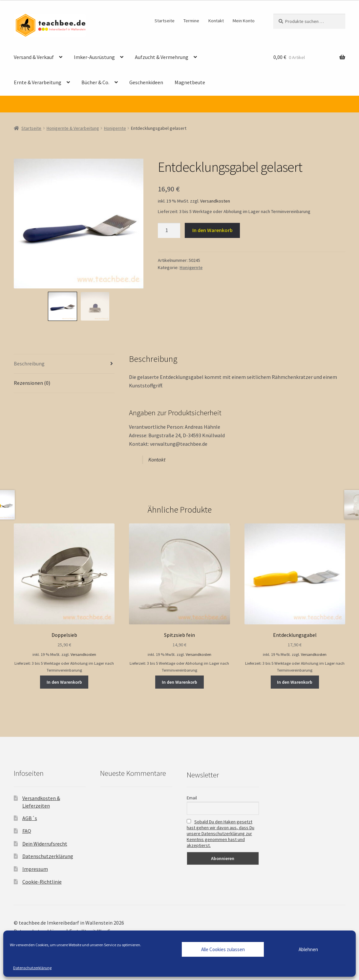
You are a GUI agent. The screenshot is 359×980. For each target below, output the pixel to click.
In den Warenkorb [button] (64, 682)
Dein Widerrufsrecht (45, 844)
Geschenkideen (146, 82)
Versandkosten (215, 201)
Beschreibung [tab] (29, 363)
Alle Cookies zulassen (223, 949)
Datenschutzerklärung (32, 968)
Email (192, 798)
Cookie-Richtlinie (42, 882)
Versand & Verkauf (34, 57)
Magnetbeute (190, 82)
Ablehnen (308, 949)
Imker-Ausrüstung (94, 57)
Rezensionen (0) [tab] (32, 383)
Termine (191, 21)
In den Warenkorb (212, 230)
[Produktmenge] (169, 230)
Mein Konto (244, 21)
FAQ (27, 831)
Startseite (165, 21)
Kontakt (216, 21)
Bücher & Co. (95, 82)
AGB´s (30, 818)
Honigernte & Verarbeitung (73, 128)
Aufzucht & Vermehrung (162, 57)
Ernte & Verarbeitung (38, 82)
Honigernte (115, 128)
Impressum (35, 869)
